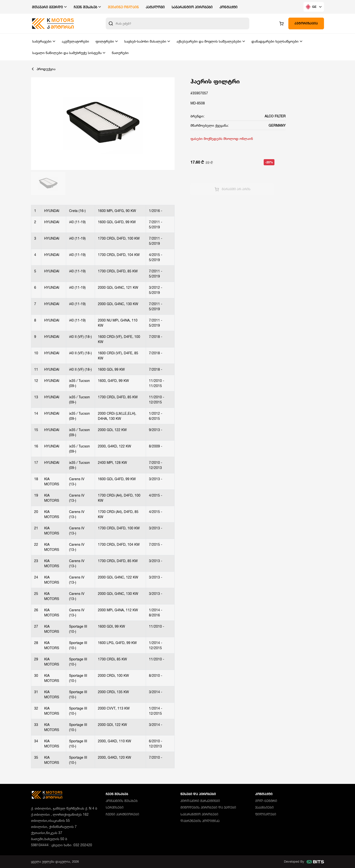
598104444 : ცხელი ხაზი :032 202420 (62, 845)
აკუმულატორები (75, 41)
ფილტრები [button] (105, 41)
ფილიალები (266, 814)
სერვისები (115, 807)
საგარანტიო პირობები (192, 7)
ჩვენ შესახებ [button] (85, 7)
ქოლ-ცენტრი (266, 801)
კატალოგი (155, 7)
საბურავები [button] (42, 41)
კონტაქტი (229, 7)
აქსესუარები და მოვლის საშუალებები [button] (209, 41)
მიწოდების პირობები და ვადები (208, 807)
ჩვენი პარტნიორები (122, 814)
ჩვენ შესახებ (117, 794)
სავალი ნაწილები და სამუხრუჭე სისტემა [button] (67, 53)
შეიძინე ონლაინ (123, 7)
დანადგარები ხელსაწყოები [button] (275, 41)
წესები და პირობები (198, 794)
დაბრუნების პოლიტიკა (200, 821)
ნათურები (120, 53)
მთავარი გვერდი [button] (47, 7)
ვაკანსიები (264, 807)
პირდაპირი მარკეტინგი (200, 801)
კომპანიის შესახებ (122, 801)
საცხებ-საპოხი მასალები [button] (145, 41)
